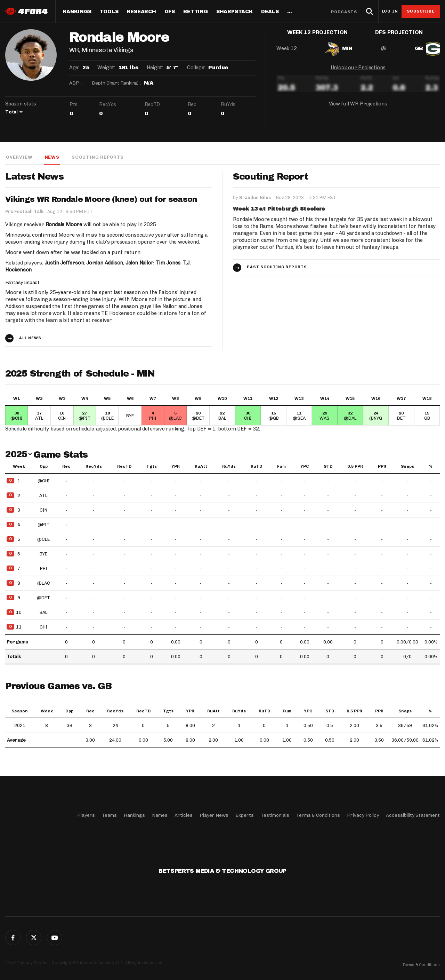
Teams (109, 815)
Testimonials (275, 815)
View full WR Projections (358, 109)
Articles (184, 815)
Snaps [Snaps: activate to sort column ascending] (407, 467)
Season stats (21, 104)
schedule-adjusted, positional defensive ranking (130, 429)
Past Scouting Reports (277, 267)
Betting (196, 12)
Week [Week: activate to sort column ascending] (19, 467)
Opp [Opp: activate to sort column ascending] (44, 467)
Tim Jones (169, 263)
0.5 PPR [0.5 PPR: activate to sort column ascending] (355, 467)
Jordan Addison (105, 263)
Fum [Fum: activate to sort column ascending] (281, 467)
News (51, 157)
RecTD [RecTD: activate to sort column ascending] (124, 467)
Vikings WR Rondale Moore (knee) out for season (102, 200)
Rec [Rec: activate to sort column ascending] (66, 467)
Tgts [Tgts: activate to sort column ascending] (152, 467)
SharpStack (234, 12)
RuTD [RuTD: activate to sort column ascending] (256, 467)
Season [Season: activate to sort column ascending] (20, 711)
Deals (270, 12)
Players (86, 815)
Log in (390, 11)
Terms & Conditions (318, 815)
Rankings (77, 12)
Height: (155, 68)
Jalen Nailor (140, 263)
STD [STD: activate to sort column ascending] (328, 467)
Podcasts (344, 12)
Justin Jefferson (64, 263)
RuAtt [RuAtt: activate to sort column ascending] (201, 467)
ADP (74, 83)
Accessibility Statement (413, 815)
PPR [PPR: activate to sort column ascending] (382, 467)
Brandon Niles (255, 198)
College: (196, 68)
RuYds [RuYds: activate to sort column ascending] (229, 467)
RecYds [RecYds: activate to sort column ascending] (94, 467)
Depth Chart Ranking (115, 83)
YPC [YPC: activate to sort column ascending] (305, 467)
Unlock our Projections (358, 73)
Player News (214, 815)
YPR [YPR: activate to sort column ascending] (176, 467)
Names (160, 815)
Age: (74, 68)
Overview (18, 157)
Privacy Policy (363, 815)
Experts (245, 815)
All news (30, 338)
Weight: (106, 68)
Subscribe (421, 11)
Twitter (34, 938)
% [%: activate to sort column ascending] (431, 467)
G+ (55, 938)
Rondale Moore (64, 225)
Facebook (13, 938)
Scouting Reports (98, 157)
